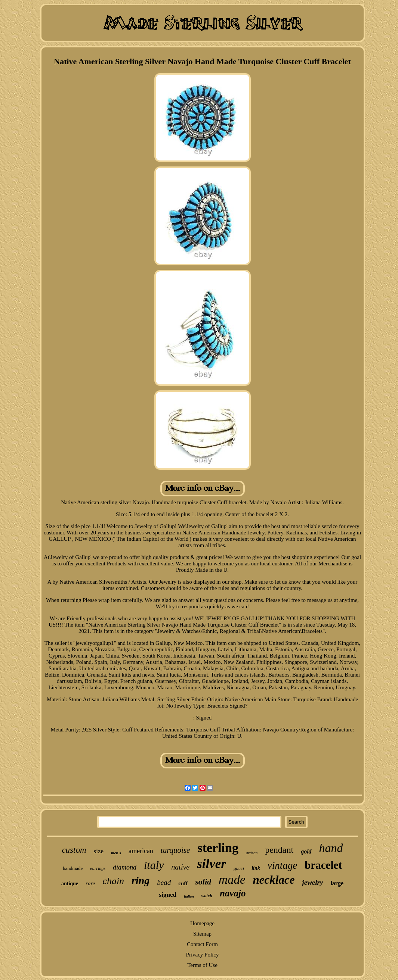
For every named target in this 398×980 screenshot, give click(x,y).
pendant (279, 850)
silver (212, 864)
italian (189, 897)
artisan (252, 853)
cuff (183, 883)
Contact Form (202, 944)
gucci (239, 868)
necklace (274, 880)
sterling (218, 848)
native (180, 867)
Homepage (202, 923)
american (141, 851)
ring (141, 881)
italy (154, 865)
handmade (73, 868)
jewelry (312, 882)
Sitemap (202, 934)
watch (207, 896)
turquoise (175, 850)
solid (203, 882)
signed (168, 895)
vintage (282, 865)
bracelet (323, 865)
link (256, 868)
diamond (125, 867)
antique (70, 884)
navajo (233, 893)
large (337, 883)
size (99, 851)
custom (74, 850)
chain (113, 881)
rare (90, 883)
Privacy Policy (203, 955)
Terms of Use (202, 965)
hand (331, 848)
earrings (98, 868)
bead (164, 882)
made (232, 880)
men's (116, 853)
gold (306, 851)
